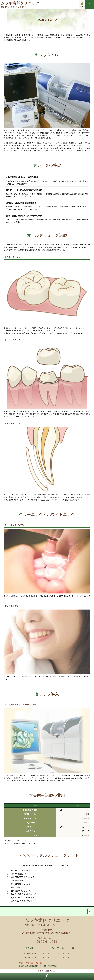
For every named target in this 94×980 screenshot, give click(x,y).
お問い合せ (47, 979)
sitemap (82, 6)
